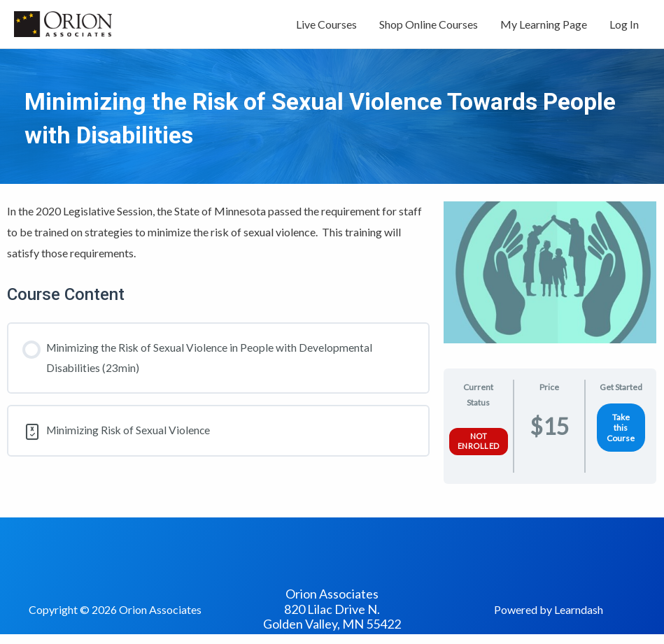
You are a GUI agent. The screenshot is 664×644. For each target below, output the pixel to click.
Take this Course (621, 432)
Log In (624, 26)
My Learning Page (544, 26)
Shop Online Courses (429, 26)
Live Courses (326, 26)
